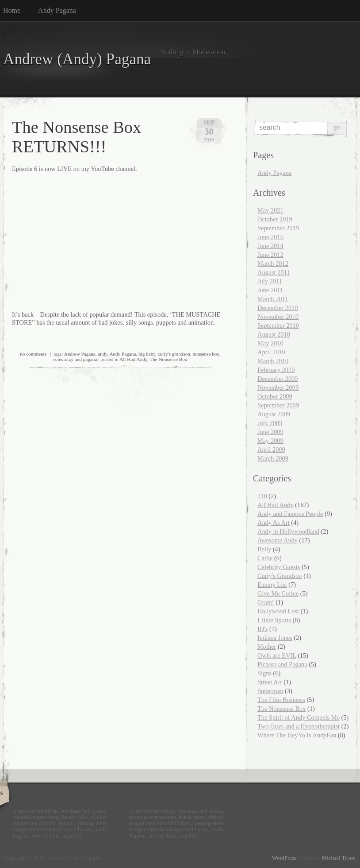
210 (262, 496)
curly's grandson (174, 354)
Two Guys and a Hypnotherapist (299, 726)
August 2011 (274, 272)
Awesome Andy (278, 540)
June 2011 (270, 290)
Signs (264, 673)
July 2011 (270, 281)
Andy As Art (274, 523)
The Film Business (281, 700)
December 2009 (278, 379)
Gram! (266, 602)
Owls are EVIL (277, 655)
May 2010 (270, 343)
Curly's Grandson (280, 576)
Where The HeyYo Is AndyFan (297, 735)
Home (12, 10)
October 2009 (275, 396)
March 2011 (273, 299)
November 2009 (278, 387)
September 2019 (278, 228)
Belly (264, 549)
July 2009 (270, 423)
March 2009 (273, 458)
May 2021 (270, 210)
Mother (267, 647)
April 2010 (271, 352)
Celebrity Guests (279, 567)
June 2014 (270, 246)
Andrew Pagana (80, 354)
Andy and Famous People (290, 514)
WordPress (284, 858)
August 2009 (274, 414)
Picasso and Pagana (282, 664)
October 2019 (275, 219)
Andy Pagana (57, 10)
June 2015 (270, 237)
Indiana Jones (275, 638)
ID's (262, 629)
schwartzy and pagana (75, 359)
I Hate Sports (274, 620)
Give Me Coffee (278, 593)
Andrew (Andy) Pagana (77, 59)
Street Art (270, 682)
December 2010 (278, 308)
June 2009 (270, 432)
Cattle (265, 558)
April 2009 (271, 449)
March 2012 (273, 263)
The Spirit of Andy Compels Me (299, 717)
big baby (147, 354)
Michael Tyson (339, 858)
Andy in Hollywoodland (288, 531)
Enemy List (272, 585)
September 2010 (278, 325)
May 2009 (270, 441)
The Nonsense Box (168, 359)
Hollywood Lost (278, 611)
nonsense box (206, 354)
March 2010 (273, 361)
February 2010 (276, 370)
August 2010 (274, 334)
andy (102, 354)
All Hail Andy (133, 359)
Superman (270, 691)
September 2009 (278, 405)
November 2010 (278, 317)
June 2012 (270, 255)
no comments (33, 354)
